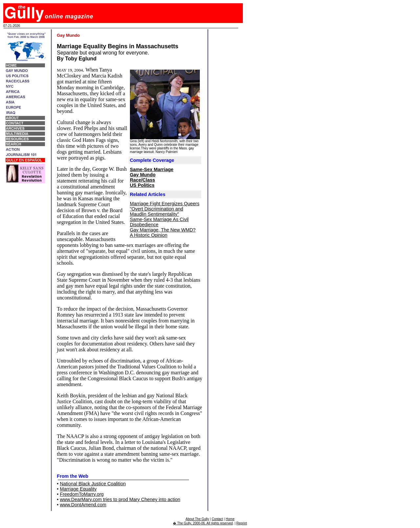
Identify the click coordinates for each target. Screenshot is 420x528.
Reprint (241, 523)
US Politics (142, 185)
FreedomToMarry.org (82, 494)
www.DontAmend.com (83, 505)
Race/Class (143, 180)
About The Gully (198, 519)
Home (230, 519)
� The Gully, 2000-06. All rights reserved (203, 523)
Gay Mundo (143, 175)
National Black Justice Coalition (93, 484)
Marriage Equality (78, 489)
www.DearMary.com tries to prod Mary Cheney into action (120, 499)
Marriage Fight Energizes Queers (165, 204)
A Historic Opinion (149, 235)
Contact (217, 519)
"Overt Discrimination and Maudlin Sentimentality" (157, 211)
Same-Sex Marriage (152, 169)
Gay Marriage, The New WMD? (163, 230)
